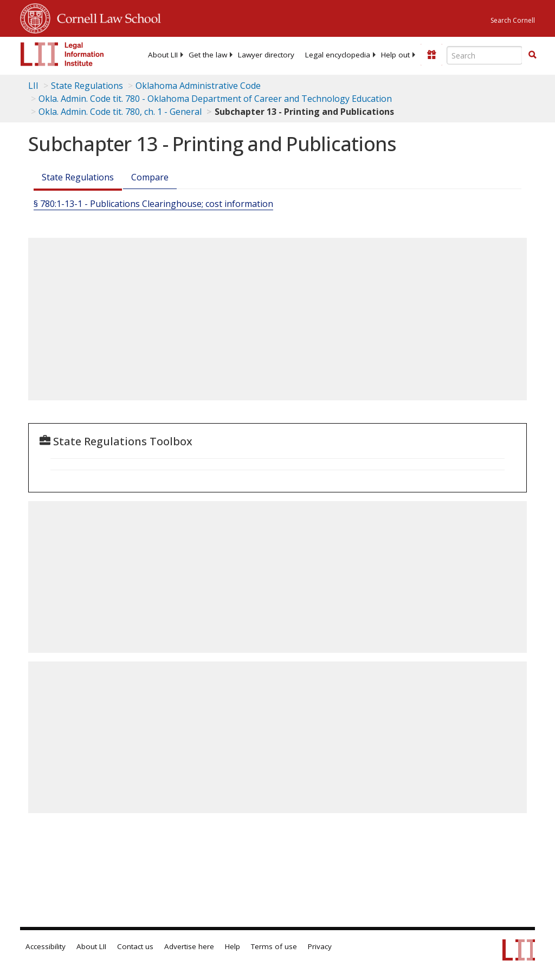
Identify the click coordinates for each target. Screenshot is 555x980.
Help (233, 946)
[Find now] (532, 55)
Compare (150, 177)
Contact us (135, 946)
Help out (395, 55)
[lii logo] (62, 54)
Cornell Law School (106, 17)
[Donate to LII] (431, 55)
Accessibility (46, 946)
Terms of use (274, 946)
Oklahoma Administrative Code (198, 86)
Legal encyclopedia (338, 55)
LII (33, 86)
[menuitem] (163, 55)
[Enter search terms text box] (485, 55)
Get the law (208, 55)
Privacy (320, 946)
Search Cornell (513, 20)
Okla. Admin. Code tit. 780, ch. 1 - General (120, 112)
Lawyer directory (266, 55)
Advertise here (189, 946)
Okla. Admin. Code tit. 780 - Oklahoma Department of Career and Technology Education (215, 99)
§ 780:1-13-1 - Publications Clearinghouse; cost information (153, 204)
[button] (532, 55)
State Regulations (87, 86)
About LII (163, 55)
